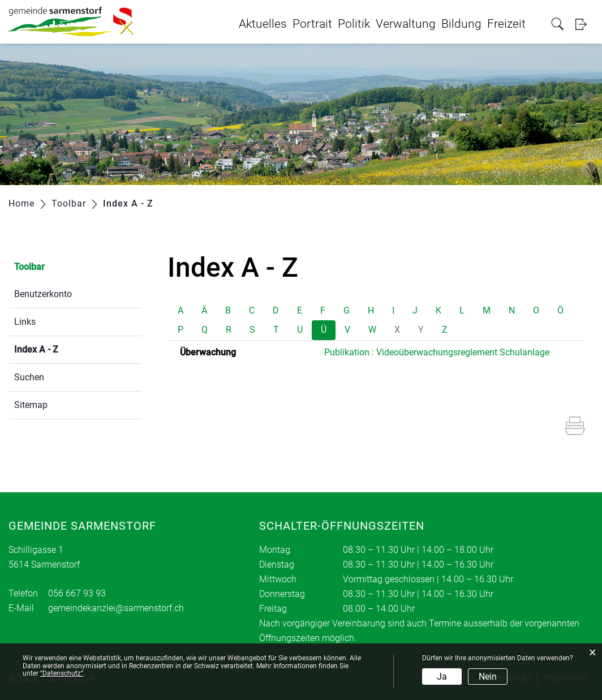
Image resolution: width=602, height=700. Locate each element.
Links (25, 322)
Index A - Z (63, 348)
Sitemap (31, 405)
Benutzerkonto (43, 294)
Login (584, 24)
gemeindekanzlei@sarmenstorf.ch (116, 608)
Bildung (461, 24)
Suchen (29, 377)
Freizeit (506, 24)
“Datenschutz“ (62, 673)
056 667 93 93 (77, 593)
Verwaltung (406, 24)
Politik (354, 24)
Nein (488, 677)
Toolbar (29, 267)
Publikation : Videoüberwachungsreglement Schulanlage (437, 352)
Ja (442, 677)
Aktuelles (263, 24)
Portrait (312, 24)
